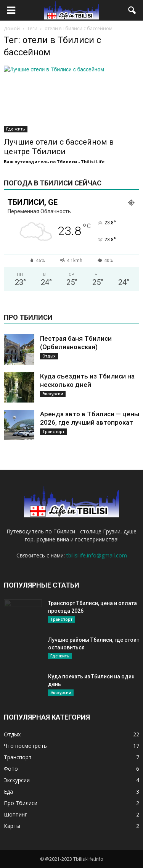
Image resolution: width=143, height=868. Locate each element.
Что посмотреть (25, 746)
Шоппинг (15, 814)
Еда (8, 792)
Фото (11, 769)
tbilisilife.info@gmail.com (97, 555)
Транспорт (53, 432)
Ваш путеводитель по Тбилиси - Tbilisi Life (54, 162)
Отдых (49, 356)
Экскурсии (53, 394)
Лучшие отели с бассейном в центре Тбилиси (59, 147)
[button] (132, 10)
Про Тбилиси (21, 803)
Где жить (16, 129)
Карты (12, 826)
